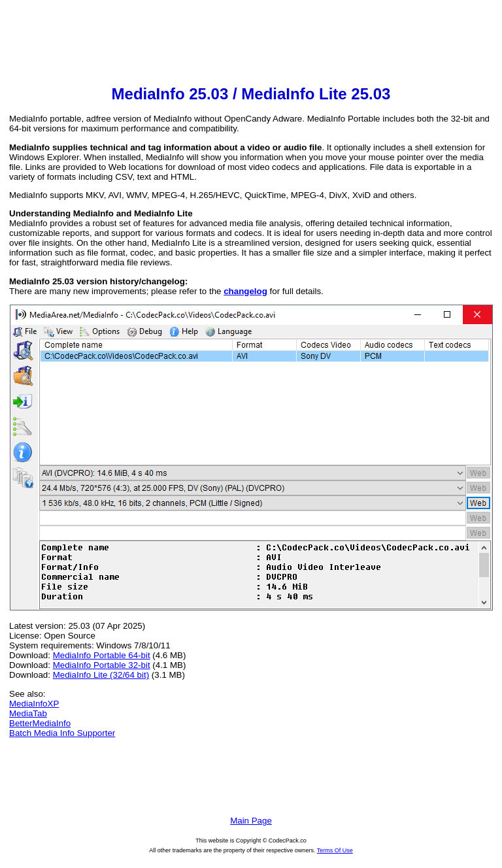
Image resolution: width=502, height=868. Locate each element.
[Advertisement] (251, 43)
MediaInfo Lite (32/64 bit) (101, 675)
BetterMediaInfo (40, 723)
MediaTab (28, 713)
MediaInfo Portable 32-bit (102, 665)
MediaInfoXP (34, 704)
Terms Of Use (335, 850)
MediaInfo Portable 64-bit (102, 655)
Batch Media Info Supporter (62, 733)
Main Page (251, 821)
